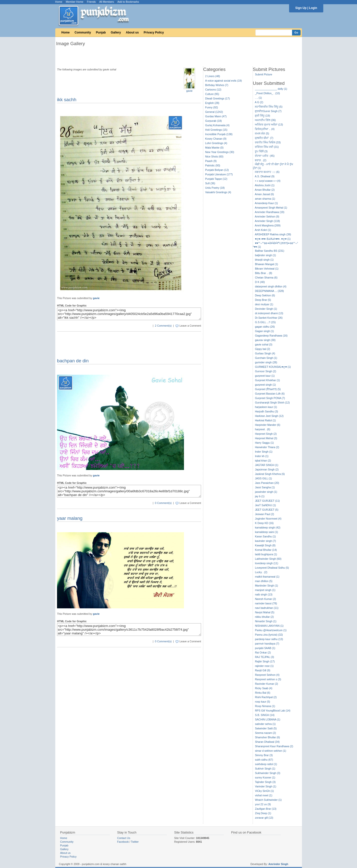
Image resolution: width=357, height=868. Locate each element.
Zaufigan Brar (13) (266, 809)
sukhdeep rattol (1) (266, 764)
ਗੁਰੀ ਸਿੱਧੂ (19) (262, 116)
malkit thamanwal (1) (267, 577)
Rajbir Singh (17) (265, 661)
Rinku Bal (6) (263, 693)
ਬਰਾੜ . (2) (261, 160)
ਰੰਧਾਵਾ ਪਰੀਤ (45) (265, 156)
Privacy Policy (154, 32)
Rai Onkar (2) (263, 652)
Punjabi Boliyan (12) (217, 170)
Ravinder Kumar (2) (266, 684)
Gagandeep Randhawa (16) (271, 336)
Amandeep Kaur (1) (266, 203)
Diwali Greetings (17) (218, 98)
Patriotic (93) (213, 165)
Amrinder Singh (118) (267, 221)
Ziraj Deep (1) (263, 813)
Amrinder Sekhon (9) (267, 217)
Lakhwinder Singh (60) (268, 559)
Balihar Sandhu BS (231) (269, 251)
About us (132, 32)
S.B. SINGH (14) (265, 715)
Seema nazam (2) (265, 733)
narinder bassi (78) (266, 603)
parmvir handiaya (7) (267, 644)
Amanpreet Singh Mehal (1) (271, 208)
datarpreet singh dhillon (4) (271, 286)
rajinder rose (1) (264, 666)
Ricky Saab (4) (264, 688)
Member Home (75, 2)
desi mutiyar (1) (264, 304)
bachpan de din (73, 361)
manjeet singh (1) (265, 590)
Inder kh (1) (262, 456)
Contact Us (124, 838)
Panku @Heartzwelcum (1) (271, 630)
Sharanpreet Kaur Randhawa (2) (274, 746)
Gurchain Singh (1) (266, 358)
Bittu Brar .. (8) (263, 273)
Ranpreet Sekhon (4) (267, 675)
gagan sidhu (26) (265, 327)
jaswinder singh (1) (266, 492)
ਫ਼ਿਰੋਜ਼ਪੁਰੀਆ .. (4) (265, 129)
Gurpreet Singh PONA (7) (270, 398)
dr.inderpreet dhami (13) (269, 313)
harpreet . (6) (263, 429)
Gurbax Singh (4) (265, 353)
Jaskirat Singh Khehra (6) (270, 474)
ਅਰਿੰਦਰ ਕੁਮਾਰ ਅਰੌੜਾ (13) (269, 124)
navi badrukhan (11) (267, 608)
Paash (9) (211, 161)
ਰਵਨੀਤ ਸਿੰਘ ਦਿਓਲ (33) (268, 142)
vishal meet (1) (264, 795)
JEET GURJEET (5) (267, 510)
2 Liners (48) (213, 76)
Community (83, 32)
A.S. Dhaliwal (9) (265, 176)
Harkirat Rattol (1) (265, 420)
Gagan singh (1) (264, 331)
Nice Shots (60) (214, 156)
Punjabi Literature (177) (219, 174)
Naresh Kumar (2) (265, 599)
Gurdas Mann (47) (216, 116)
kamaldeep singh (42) (268, 527)
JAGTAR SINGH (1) (267, 465)
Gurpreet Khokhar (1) (267, 380)
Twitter (135, 842)
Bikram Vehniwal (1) (267, 269)
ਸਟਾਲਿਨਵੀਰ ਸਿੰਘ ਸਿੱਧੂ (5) (269, 107)
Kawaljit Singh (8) (265, 545)
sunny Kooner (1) (265, 777)
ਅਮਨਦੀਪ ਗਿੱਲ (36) (265, 120)
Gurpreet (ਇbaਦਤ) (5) (268, 389)
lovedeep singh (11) (267, 563)
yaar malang (70, 518)
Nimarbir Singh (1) (266, 621)
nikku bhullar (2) (264, 617)
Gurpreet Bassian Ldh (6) (270, 394)
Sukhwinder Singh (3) (268, 773)
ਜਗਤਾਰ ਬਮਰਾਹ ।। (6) (267, 172)
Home (59, 2)
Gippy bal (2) (262, 349)
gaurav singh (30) (265, 340)
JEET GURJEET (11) (267, 501)
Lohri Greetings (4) (216, 143)
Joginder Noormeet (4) (268, 519)
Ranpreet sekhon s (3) (268, 679)
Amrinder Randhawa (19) (270, 212)
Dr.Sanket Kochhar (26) (269, 318)
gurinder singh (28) (266, 362)
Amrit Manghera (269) (268, 225)
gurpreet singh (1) (265, 385)
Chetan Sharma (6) (266, 278)
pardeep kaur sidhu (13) (269, 639)
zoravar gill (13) (264, 818)
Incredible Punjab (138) (219, 134)
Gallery (116, 32)
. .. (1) (258, 98)
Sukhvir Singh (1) (265, 769)
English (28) (212, 103)
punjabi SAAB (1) (265, 648)
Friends (91, 2)
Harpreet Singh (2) (266, 434)
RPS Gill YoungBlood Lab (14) (273, 711)
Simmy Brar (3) (264, 755)
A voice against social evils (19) (224, 81)
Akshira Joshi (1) (265, 185)
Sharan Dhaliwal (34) (267, 742)
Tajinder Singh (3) (265, 782)
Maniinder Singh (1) (266, 586)
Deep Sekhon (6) (265, 295)
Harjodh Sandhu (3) (266, 411)
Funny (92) (212, 107)
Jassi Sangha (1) (265, 487)
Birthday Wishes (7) (217, 85)
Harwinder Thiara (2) (267, 447)
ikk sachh (67, 100)
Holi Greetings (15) (216, 130)
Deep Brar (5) (263, 300)
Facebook (123, 842)
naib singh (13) (264, 594)
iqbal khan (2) (263, 461)
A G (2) (259, 102)
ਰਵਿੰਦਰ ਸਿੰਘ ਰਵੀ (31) (267, 147)
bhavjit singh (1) (264, 260)
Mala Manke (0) (214, 148)
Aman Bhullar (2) (265, 190)
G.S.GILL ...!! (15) (265, 322)
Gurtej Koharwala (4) (217, 125)
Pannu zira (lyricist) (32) (269, 635)
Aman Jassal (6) (264, 194)
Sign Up (301, 8)
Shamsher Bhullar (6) (267, 737)
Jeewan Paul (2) (264, 514)
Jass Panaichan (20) (267, 483)
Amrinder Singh (278, 864)
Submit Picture (263, 74)
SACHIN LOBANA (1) (268, 719)
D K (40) (260, 282)
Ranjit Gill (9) (263, 670)
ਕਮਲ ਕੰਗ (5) (262, 133)
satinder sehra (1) (265, 724)
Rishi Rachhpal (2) (266, 697)
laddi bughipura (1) (266, 554)
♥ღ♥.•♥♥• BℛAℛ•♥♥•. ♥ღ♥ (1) (273, 239)
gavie (189, 91)
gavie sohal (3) (264, 344)
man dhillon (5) (264, 581)
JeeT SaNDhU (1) (265, 505)
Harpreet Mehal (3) (266, 438)
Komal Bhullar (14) (266, 550)
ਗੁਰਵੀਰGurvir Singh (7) (268, 111)
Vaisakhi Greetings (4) (218, 192)
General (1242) (214, 112)
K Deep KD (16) (264, 523)
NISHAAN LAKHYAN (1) (269, 626)
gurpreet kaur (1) (265, 376)
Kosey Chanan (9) (216, 139)
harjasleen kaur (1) (266, 407)
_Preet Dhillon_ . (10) (267, 93)
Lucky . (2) (261, 572)
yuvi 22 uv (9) (263, 804)
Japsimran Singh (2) (267, 469)
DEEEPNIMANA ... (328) (269, 291)
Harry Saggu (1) (264, 443)
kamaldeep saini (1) (266, 532)
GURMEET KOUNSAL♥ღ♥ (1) (273, 367)
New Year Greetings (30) (220, 152)
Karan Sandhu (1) (265, 536)
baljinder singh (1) (265, 255)
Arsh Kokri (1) (263, 230)
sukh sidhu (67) (264, 760)
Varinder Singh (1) (266, 786)
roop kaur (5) (262, 702)
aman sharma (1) (265, 199)
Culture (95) (212, 94)
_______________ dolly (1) (271, 89)
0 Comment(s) (163, 503)
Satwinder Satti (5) (266, 728)
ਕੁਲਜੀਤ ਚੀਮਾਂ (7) (264, 138)
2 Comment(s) (163, 326)
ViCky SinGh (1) (264, 791)
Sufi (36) (210, 183)
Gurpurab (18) (214, 121)
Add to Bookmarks (128, 2)
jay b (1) (260, 496)
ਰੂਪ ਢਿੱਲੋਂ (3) (261, 151)
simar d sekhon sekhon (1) (270, 751)
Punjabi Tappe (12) (216, 179)
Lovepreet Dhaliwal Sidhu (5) (272, 568)
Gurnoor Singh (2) (265, 371)
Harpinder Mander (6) (268, 425)
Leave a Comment (190, 326)
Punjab (101, 32)
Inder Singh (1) (264, 452)
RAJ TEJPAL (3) (264, 657)
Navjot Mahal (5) (265, 612)
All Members (106, 2)
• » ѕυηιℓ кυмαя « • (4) (268, 181)
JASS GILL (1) (263, 478)
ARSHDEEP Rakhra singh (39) (273, 234)
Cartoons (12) (213, 90)
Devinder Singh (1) (266, 309)
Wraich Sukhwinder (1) (268, 800)
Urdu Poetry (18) (215, 188)
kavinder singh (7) (265, 541)
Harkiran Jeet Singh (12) (269, 416)
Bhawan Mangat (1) (266, 264)
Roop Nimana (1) (265, 706)
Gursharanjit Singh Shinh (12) (272, 403)
